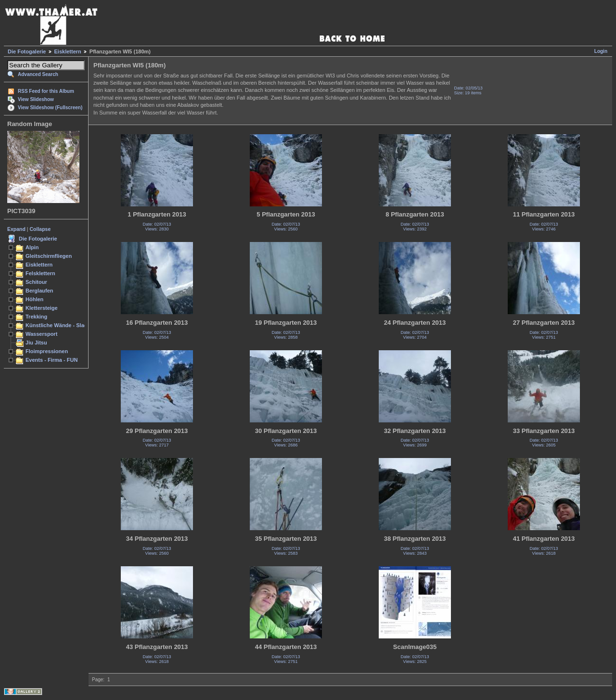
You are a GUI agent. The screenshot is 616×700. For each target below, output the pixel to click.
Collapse (40, 229)
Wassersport (41, 334)
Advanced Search (38, 74)
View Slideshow (36, 99)
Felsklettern (40, 273)
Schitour (36, 282)
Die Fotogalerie (27, 51)
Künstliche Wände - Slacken (61, 325)
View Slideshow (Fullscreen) (50, 108)
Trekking (36, 317)
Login (601, 51)
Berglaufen (39, 291)
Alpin (32, 247)
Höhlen (34, 299)
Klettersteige (42, 308)
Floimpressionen (47, 351)
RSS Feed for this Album (46, 91)
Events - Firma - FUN (51, 360)
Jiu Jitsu (36, 343)
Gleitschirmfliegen (49, 256)
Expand (16, 229)
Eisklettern (68, 51)
